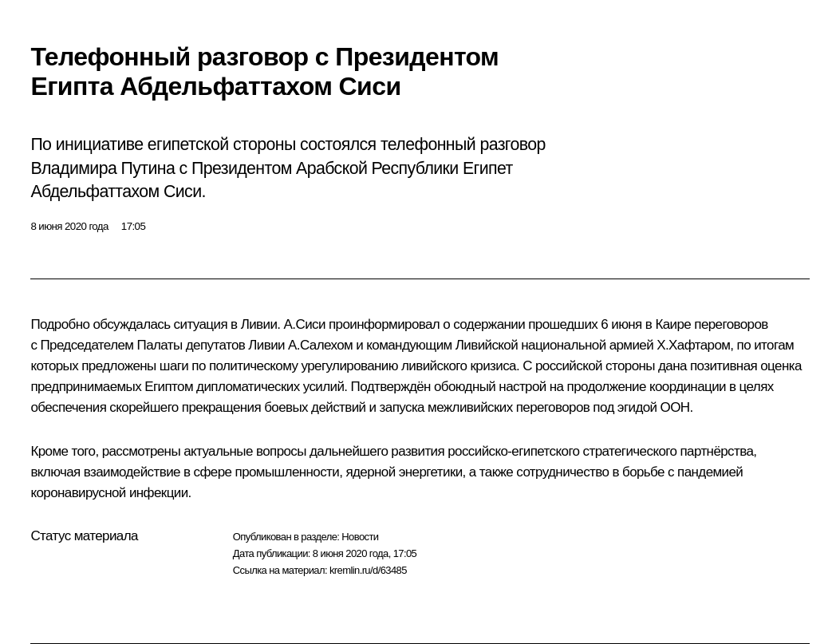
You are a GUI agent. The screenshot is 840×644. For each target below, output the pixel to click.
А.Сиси (305, 324)
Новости (360, 537)
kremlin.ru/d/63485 (368, 570)
